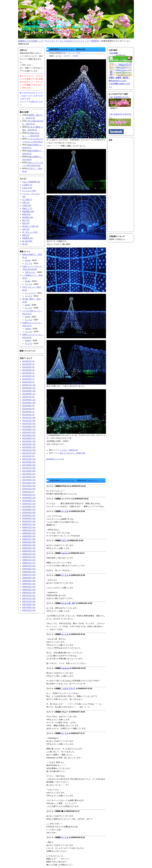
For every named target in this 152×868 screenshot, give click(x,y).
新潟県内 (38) (28, 217)
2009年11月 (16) (29, 527)
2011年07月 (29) (29, 468)
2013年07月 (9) (28, 397)
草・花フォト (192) (30, 232)
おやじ (64, 541)
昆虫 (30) (26, 223)
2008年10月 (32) (29, 566)
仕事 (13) (26, 203)
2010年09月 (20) (29, 498)
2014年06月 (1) (28, 364)
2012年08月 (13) (29, 429)
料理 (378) (26, 214)
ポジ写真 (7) (27, 200)
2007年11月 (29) (29, 599)
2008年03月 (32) (29, 587)
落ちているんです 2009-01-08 (72, 453)
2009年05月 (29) (29, 545)
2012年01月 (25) (29, 450)
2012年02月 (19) (29, 447)
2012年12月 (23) (29, 418)
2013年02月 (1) (28, 412)
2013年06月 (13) (29, 400)
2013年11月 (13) (29, 385)
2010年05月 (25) (29, 510)
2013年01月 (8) (28, 415)
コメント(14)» (75, 53)
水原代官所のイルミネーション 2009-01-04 (67, 49)
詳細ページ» (66, 53)
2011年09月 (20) (29, 462)
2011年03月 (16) (29, 480)
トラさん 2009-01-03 (69, 450)
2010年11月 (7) (28, 492)
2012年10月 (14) (29, 424)
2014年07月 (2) (28, 361)
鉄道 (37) (26, 235)
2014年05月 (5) (28, 367)
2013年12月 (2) (28, 382)
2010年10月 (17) (29, 495)
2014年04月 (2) (28, 370)
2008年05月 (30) (29, 581)
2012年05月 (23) (29, 438)
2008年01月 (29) (29, 593)
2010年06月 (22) (29, 507)
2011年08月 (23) (29, 465)
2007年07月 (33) (29, 610)
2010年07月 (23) (29, 504)
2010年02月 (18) (29, 518)
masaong (65, 668)
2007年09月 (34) (29, 604)
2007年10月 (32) (29, 602)
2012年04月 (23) (29, 441)
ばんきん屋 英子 (68, 603)
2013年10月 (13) (29, 388)
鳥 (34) (25, 244)
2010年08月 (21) (29, 501)
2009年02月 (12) (29, 554)
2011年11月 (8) (28, 456)
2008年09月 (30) (29, 569)
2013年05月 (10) (29, 403)
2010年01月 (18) (29, 521)
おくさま (65, 511)
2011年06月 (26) (29, 471)
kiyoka (27, 305)
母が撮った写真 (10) (30, 226)
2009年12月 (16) (29, 524)
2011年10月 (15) (29, 459)
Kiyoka (28, 260)
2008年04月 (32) (29, 584)
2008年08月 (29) (29, 572)
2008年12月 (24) (29, 560)
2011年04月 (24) (29, 477)
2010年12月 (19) (29, 489)
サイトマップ (51, 41)
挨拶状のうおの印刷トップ (31, 41)
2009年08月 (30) (29, 536)
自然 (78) (26, 229)
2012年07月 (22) (29, 432)
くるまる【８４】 (68, 689)
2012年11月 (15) (29, 421)
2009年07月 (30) (29, 539)
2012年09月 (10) (29, 427)
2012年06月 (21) (29, 435)
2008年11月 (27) (29, 563)
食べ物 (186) (27, 241)
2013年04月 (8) (28, 406)
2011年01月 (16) (29, 486)
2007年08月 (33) (29, 607)
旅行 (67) (26, 220)
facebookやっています (55, 459)
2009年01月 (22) (29, 557)
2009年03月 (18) (29, 551)
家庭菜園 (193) (28, 211)
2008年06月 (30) (29, 578)
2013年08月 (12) (29, 394)
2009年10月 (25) (29, 530)
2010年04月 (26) (29, 513)
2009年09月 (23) (29, 533)
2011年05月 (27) (29, 474)
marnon (65, 553)
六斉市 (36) (27, 206)
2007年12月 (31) (29, 596)
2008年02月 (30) (29, 590)
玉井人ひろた (30, 272)
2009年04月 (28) (29, 548)
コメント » (51, 486)
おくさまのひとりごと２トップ (74, 41)
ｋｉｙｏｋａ (30, 293)
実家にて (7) (27, 209)
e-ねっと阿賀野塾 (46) (31, 182)
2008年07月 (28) (29, 575)
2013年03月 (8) (28, 409)
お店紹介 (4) (27, 185)
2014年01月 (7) (28, 379)
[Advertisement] (118, 186)
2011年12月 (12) (29, 453)
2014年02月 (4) (28, 376)
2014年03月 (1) (28, 373)
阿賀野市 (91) (28, 238)
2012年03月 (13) (29, 444)
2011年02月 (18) (29, 483)
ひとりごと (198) (29, 191)
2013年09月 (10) (29, 391)
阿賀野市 (95, 41)
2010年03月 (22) (29, 515)
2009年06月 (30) (29, 542)
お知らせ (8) (27, 188)
